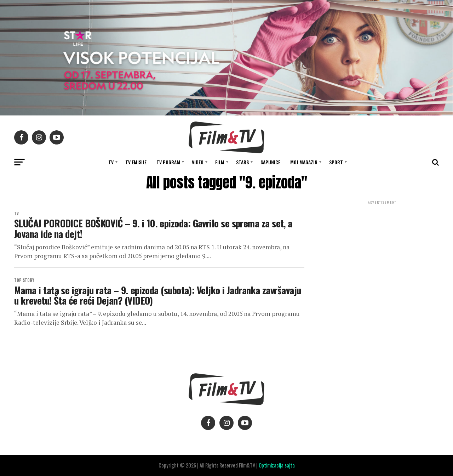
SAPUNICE (270, 162)
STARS (242, 162)
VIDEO (198, 162)
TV (111, 162)
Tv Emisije (136, 162)
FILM (220, 162)
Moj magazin (304, 162)
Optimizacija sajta (277, 465)
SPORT (336, 162)
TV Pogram (168, 162)
